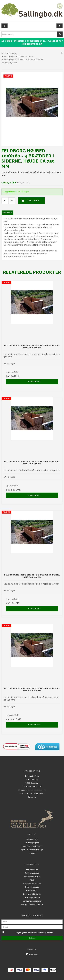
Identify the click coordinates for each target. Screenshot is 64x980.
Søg (60, 34)
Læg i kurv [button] (29, 201)
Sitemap (32, 797)
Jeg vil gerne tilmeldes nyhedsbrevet (34, 932)
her (61, 41)
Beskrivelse (7, 213)
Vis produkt (34, 382)
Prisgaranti (28, 44)
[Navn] (32, 922)
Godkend (32, 938)
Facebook (32, 955)
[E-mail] (32, 927)
